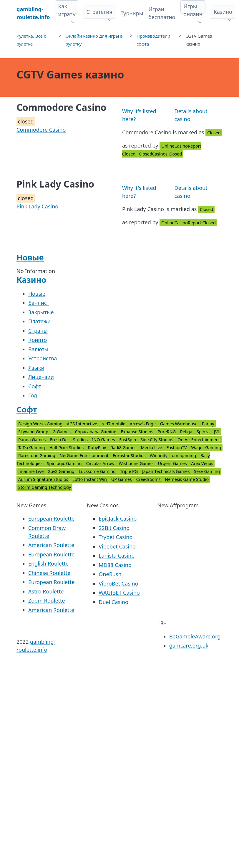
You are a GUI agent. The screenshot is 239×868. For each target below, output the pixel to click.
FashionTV (177, 448)
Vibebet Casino (117, 546)
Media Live (152, 448)
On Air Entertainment (199, 440)
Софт (35, 386)
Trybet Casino (116, 537)
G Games (62, 432)
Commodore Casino (41, 130)
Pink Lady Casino (37, 206)
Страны (38, 331)
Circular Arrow (101, 463)
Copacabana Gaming (96, 432)
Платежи (39, 321)
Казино (223, 12)
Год (33, 395)
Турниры (132, 13)
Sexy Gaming (207, 471)
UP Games (122, 479)
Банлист (39, 303)
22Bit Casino (114, 528)
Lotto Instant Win (90, 479)
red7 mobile (114, 424)
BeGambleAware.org (195, 636)
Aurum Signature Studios (44, 479)
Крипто (38, 340)
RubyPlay (98, 448)
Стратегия (99, 12)
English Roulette (48, 563)
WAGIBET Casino (119, 593)
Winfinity (159, 455)
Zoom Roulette (47, 601)
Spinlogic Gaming (65, 463)
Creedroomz (149, 479)
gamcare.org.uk (189, 645)
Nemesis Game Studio (187, 479)
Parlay (208, 424)
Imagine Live (31, 471)
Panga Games (33, 440)
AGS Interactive (83, 424)
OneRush (110, 574)
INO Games (104, 440)
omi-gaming (185, 455)
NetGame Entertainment (85, 455)
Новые (30, 257)
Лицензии (41, 377)
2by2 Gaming (62, 471)
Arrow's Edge (143, 424)
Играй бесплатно (162, 13)
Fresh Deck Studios (69, 440)
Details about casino (191, 115)
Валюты (38, 349)
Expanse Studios (137, 432)
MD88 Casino (115, 565)
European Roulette (51, 519)
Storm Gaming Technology (45, 487)
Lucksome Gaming (98, 471)
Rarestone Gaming (37, 455)
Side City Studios (157, 440)
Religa (187, 432)
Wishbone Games (137, 463)
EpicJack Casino (118, 519)
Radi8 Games (124, 448)
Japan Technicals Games (166, 471)
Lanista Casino (117, 556)
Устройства (43, 358)
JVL (217, 432)
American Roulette (51, 545)
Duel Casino (113, 602)
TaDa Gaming (32, 448)
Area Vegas (202, 463)
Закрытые (41, 312)
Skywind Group (34, 432)
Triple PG (130, 471)
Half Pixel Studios (67, 448)
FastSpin (128, 440)
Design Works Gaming (41, 424)
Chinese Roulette (49, 573)
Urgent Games (173, 463)
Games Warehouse (179, 424)
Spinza (204, 432)
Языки (36, 368)
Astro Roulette (46, 591)
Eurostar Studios (130, 455)
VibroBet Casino (118, 583)
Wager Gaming (206, 448)
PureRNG (167, 432)
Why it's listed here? (139, 115)
